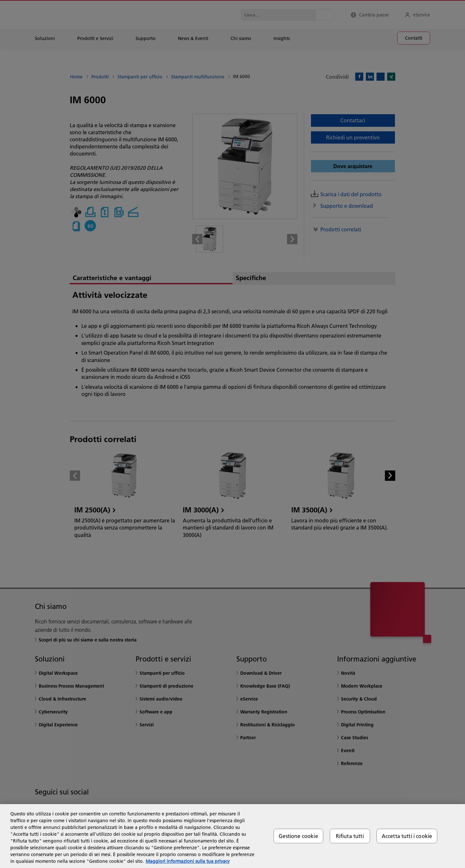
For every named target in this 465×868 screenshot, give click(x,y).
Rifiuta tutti (350, 836)
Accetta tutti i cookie (407, 836)
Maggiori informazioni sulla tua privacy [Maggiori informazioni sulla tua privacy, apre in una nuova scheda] (188, 861)
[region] (232, 836)
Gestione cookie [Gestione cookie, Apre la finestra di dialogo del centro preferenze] (298, 836)
